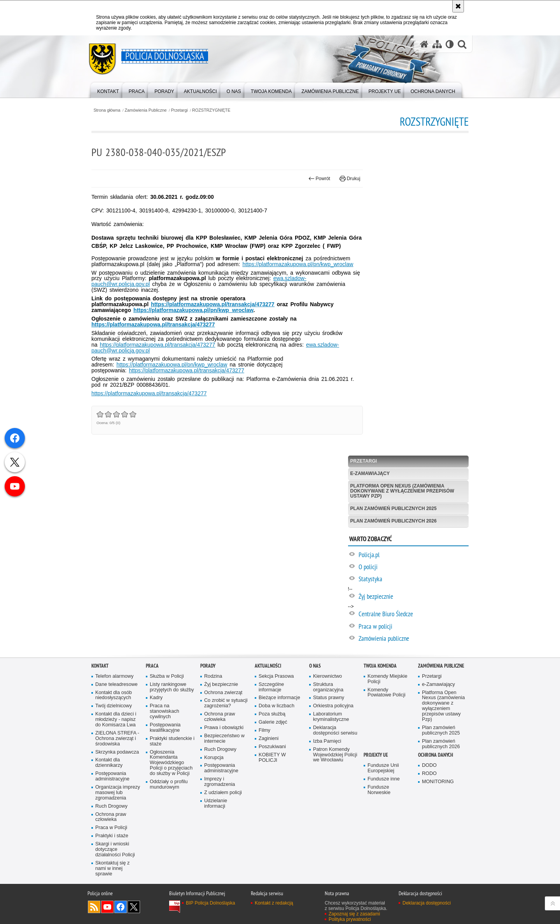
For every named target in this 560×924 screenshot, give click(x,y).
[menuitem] (108, 90)
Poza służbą (272, 714)
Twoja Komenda (380, 666)
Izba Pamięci (327, 741)
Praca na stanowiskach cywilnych (164, 711)
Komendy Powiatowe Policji (387, 693)
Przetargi (179, 110)
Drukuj (350, 179)
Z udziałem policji (223, 793)
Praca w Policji (111, 828)
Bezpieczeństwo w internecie (224, 739)
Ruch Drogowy (111, 806)
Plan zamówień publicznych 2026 (394, 521)
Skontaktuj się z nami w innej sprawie (112, 869)
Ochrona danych (436, 755)
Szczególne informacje (271, 687)
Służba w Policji (167, 676)
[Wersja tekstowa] (450, 44)
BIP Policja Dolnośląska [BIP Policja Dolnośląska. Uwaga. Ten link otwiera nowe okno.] (211, 903)
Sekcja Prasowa (276, 676)
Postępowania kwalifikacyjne (165, 728)
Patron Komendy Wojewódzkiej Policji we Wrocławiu (335, 755)
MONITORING (438, 782)
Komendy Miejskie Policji (387, 679)
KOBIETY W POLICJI (272, 758)
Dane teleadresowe (116, 685)
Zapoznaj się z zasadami (354, 914)
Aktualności (268, 666)
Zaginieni (269, 739)
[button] (462, 44)
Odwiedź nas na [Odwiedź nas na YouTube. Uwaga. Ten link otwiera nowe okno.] (107, 907)
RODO (429, 774)
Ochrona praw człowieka (111, 817)
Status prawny (329, 698)
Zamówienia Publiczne (146, 110)
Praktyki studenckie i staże (172, 741)
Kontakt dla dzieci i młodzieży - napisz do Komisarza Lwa (116, 720)
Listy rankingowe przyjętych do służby (172, 687)
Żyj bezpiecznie (221, 685)
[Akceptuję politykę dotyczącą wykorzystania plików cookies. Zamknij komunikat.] (458, 6)
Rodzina (213, 676)
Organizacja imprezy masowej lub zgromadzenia (118, 793)
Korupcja (214, 758)
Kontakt (100, 666)
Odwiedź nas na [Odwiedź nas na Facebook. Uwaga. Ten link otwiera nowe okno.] (121, 907)
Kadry (156, 698)
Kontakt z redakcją (274, 903)
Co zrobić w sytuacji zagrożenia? (226, 703)
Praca (152, 666)
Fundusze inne (384, 779)
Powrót (319, 179)
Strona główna (107, 110)
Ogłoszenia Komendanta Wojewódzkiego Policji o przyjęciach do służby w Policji (171, 763)
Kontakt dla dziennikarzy (109, 763)
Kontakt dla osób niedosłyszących (114, 695)
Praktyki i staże (112, 836)
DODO (429, 765)
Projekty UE (376, 755)
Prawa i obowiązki (224, 728)
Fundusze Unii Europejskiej (383, 768)
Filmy (264, 730)
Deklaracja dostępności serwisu (335, 730)
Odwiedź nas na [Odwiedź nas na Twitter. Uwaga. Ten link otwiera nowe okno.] (134, 907)
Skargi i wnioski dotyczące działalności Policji (115, 849)
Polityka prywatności (350, 919)
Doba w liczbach (276, 706)
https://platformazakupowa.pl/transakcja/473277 (186, 370)
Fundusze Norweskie (379, 790)
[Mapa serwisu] (437, 44)
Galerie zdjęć (273, 722)
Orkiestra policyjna (333, 706)
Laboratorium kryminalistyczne (331, 717)
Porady (208, 666)
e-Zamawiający (370, 473)
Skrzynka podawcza (117, 752)
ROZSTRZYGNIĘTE (211, 110)
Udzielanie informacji (216, 804)
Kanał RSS (94, 907)
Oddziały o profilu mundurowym (169, 785)
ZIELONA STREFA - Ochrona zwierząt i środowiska (117, 739)
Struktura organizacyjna (328, 687)
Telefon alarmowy (114, 676)
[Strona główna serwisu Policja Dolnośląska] (424, 44)
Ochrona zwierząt (223, 693)
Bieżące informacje (279, 698)
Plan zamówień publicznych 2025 (394, 508)
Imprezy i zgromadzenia (220, 782)
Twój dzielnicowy (114, 706)
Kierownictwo (327, 676)
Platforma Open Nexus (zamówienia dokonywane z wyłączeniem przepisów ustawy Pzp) (402, 491)
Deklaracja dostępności (427, 903)
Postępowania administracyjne (112, 776)
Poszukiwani (272, 747)
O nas (315, 666)
